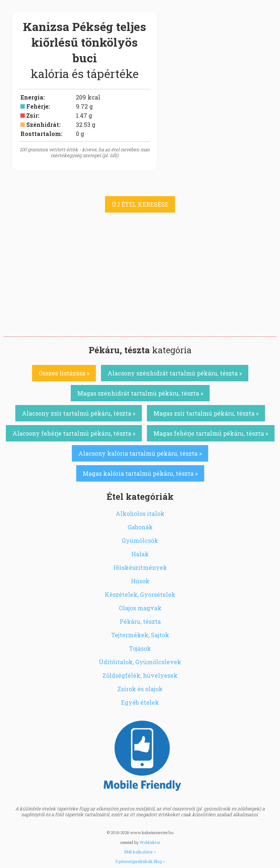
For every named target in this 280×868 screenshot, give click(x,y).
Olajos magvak (140, 608)
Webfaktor (150, 842)
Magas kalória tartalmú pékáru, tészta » (140, 473)
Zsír (32, 115)
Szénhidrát (43, 124)
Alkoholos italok (140, 513)
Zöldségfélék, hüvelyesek (140, 675)
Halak (140, 554)
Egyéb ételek (140, 702)
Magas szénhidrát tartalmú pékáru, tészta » (140, 393)
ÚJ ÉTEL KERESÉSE (140, 204)
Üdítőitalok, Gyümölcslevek (140, 662)
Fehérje (37, 106)
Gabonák (140, 527)
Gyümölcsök (140, 540)
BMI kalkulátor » (140, 852)
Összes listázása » (64, 373)
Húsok (140, 581)
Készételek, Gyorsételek (140, 594)
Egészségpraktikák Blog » (140, 861)
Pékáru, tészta (140, 621)
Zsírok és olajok (140, 689)
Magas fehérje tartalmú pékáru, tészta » (211, 433)
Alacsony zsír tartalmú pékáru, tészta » (79, 413)
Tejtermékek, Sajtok (140, 635)
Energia (32, 97)
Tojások (140, 648)
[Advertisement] (140, 282)
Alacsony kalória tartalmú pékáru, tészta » (140, 453)
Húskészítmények (140, 567)
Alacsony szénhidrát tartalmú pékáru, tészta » (175, 373)
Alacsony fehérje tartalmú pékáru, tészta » (74, 433)
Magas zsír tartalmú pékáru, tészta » (206, 413)
